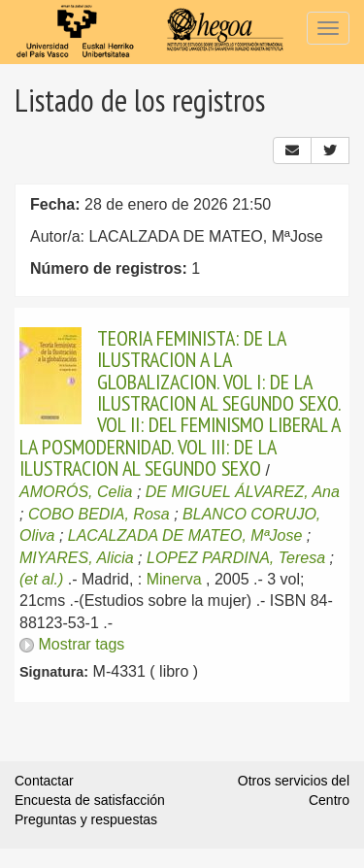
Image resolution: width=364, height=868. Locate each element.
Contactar (44, 781)
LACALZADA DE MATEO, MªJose (185, 535)
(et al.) (41, 579)
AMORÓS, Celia (76, 492)
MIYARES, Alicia (77, 558)
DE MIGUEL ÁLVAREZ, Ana (243, 492)
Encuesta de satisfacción (90, 800)
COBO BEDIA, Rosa (99, 514)
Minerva (174, 579)
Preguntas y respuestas (86, 819)
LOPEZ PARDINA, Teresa (236, 558)
